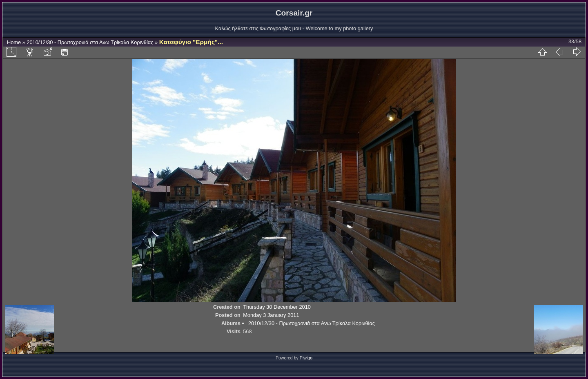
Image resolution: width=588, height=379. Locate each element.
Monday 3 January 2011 (271, 315)
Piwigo (306, 358)
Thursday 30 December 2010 (277, 307)
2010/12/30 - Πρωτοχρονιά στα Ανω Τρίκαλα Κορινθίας (90, 42)
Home (14, 42)
